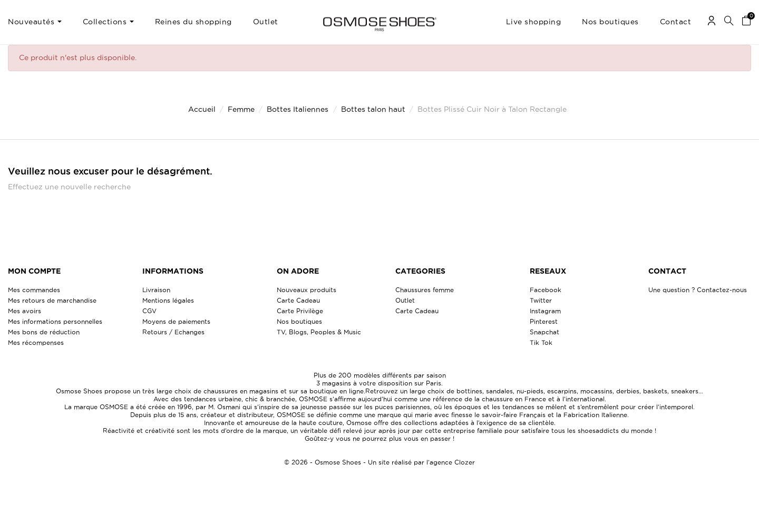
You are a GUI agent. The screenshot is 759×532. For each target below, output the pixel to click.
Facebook (546, 290)
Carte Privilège (300, 311)
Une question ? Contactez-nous (698, 290)
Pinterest (544, 321)
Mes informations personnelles (55, 321)
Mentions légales (168, 300)
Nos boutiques (299, 321)
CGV (149, 311)
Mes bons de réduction (44, 332)
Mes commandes (34, 290)
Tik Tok (541, 342)
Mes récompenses (36, 342)
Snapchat (544, 332)
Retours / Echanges (173, 332)
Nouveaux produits (306, 290)
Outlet (405, 300)
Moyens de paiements (176, 321)
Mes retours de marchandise (52, 300)
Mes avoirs (25, 311)
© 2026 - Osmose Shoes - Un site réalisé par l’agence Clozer (379, 462)
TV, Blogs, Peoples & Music (319, 332)
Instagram (545, 311)
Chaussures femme (425, 290)
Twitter (541, 300)
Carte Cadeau (298, 300)
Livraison (156, 290)
